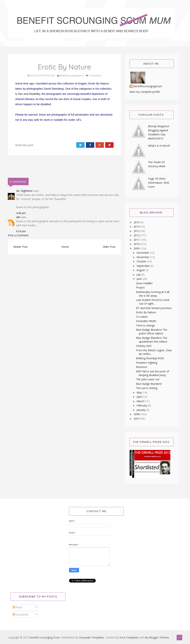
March (141, 401)
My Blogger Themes (157, 637)
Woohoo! (142, 367)
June (140, 279)
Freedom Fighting (147, 363)
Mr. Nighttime (24, 191)
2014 (137, 227)
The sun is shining (147, 388)
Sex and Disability (29, 94)
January (141, 410)
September (144, 266)
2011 (137, 240)
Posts (18, 607)
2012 (137, 235)
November (143, 257)
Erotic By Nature (146, 312)
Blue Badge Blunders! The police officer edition (152, 332)
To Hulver (142, 317)
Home (65, 247)
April (140, 397)
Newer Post (21, 247)
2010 (137, 244)
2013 (137, 231)
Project (140, 287)
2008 (137, 414)
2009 (137, 248)
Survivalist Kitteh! (146, 321)
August (141, 270)
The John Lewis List (148, 379)
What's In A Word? (159, 146)
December (143, 253)
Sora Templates (129, 637)
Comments (21, 615)
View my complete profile (145, 92)
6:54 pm (21, 231)
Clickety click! (144, 346)
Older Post (109, 247)
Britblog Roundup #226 (150, 358)
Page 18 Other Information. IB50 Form (159, 183)
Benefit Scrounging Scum (45, 637)
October (142, 261)
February (142, 405)
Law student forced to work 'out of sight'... (153, 302)
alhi (18, 217)
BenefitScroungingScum (148, 86)
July (139, 275)
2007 (137, 419)
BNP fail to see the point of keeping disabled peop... (153, 373)
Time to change (145, 325)
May (140, 392)
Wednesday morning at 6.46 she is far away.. (153, 294)
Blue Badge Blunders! (149, 384)
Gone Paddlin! (144, 283)
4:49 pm (21, 213)
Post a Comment (18, 235)
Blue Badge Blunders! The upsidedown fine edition (152, 340)
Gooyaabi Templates (92, 637)
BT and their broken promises (154, 308)
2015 (137, 222)
